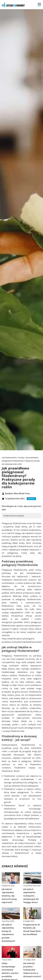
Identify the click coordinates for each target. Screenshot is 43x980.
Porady (31, 499)
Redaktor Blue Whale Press (18, 494)
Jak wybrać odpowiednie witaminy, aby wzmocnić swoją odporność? (9, 896)
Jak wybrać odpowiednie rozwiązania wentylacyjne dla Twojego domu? (31, 896)
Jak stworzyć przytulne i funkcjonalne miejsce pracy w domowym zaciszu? (32, 970)
